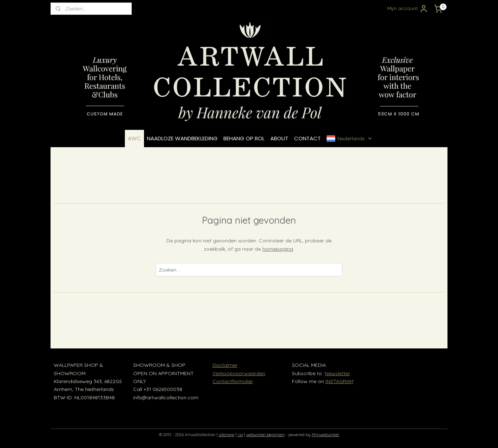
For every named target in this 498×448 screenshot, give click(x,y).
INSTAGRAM (339, 381)
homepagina (278, 249)
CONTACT (307, 138)
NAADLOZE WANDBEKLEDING (182, 138)
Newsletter (337, 373)
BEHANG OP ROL (244, 138)
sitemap (226, 435)
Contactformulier (233, 381)
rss (240, 435)
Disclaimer (225, 365)
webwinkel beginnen (265, 435)
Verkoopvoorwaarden (239, 373)
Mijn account (408, 9)
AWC (134, 138)
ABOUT (279, 138)
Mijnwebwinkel (326, 435)
